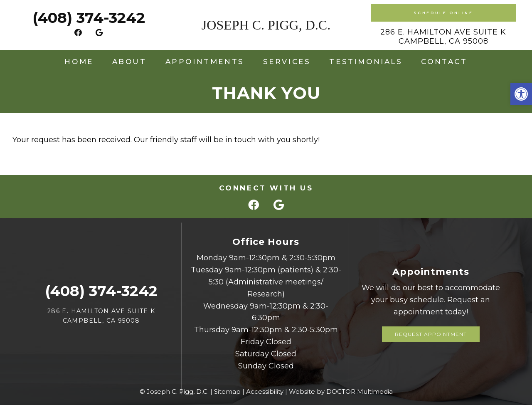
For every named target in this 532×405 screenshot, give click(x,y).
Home (79, 62)
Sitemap (227, 391)
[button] (521, 94)
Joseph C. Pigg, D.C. (266, 25)
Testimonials (366, 62)
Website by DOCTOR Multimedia (341, 391)
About (129, 62)
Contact (444, 62)
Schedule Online (443, 13)
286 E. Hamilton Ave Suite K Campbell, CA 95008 (443, 37)
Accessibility (265, 391)
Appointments (205, 62)
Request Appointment (431, 334)
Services (287, 62)
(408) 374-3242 (89, 18)
